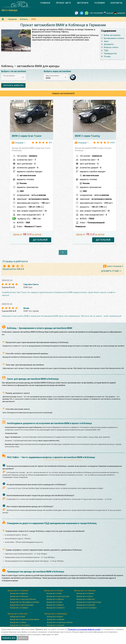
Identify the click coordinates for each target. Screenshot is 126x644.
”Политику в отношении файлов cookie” (84, 629)
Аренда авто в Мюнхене (19, 596)
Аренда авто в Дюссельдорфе (22, 605)
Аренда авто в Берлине (19, 593)
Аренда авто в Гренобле (86, 605)
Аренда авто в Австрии (17, 614)
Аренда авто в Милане (55, 599)
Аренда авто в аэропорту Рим (58, 596)
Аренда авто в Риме (54, 593)
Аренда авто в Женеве (56, 619)
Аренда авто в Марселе (86, 599)
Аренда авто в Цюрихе (56, 625)
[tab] (45, 3)
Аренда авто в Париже (85, 593)
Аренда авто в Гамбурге (19, 608)
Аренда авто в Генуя (54, 602)
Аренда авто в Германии (18, 591)
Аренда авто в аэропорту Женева (60, 622)
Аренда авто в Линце (18, 622)
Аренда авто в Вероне (55, 605)
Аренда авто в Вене (17, 617)
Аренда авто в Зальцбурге (20, 625)
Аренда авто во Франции (85, 591)
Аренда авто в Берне (55, 617)
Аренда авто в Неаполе (55, 608)
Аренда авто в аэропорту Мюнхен (23, 599)
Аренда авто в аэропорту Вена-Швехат (25, 619)
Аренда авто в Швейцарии (56, 614)
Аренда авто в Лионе (85, 596)
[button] (14, 77)
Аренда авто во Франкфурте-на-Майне (25, 602)
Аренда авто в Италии (54, 591)
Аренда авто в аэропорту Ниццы (89, 602)
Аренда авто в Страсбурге (87, 608)
